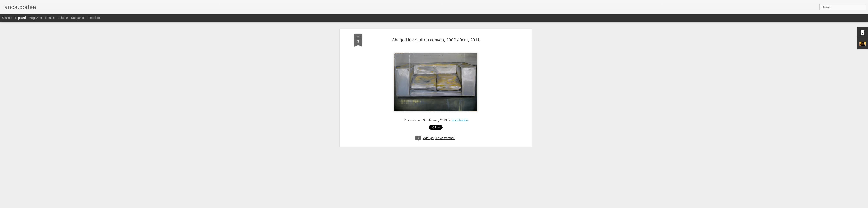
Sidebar (63, 18)
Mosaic (50, 18)
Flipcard (20, 18)
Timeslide (93, 18)
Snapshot (78, 18)
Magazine (35, 18)
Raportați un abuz (473, 206)
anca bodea (460, 61)
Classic (7, 18)
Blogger (458, 206)
